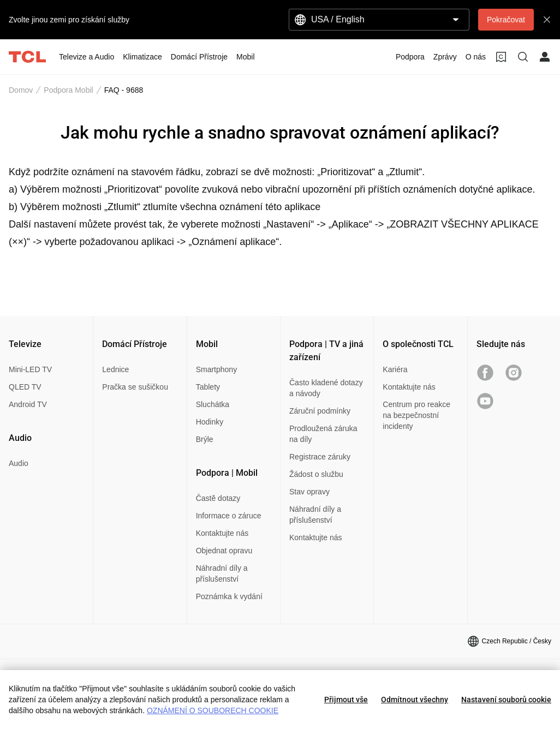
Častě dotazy (218, 498)
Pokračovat (506, 20)
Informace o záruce (229, 516)
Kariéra (395, 369)
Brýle (205, 439)
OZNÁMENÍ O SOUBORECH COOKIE (213, 710)
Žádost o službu (316, 474)
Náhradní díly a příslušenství (222, 573)
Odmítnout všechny (415, 700)
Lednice (115, 369)
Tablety (208, 387)
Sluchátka (213, 404)
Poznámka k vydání (229, 596)
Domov (21, 90)
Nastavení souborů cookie (506, 700)
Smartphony (216, 369)
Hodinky (210, 422)
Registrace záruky (320, 457)
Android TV (28, 404)
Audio (19, 463)
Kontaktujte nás (222, 533)
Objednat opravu (224, 551)
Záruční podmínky (320, 411)
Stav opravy (309, 492)
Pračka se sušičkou (135, 387)
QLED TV (25, 387)
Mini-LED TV (30, 369)
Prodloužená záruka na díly (323, 434)
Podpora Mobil (68, 90)
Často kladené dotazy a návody (326, 388)
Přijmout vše (346, 700)
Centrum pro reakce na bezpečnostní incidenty (416, 415)
